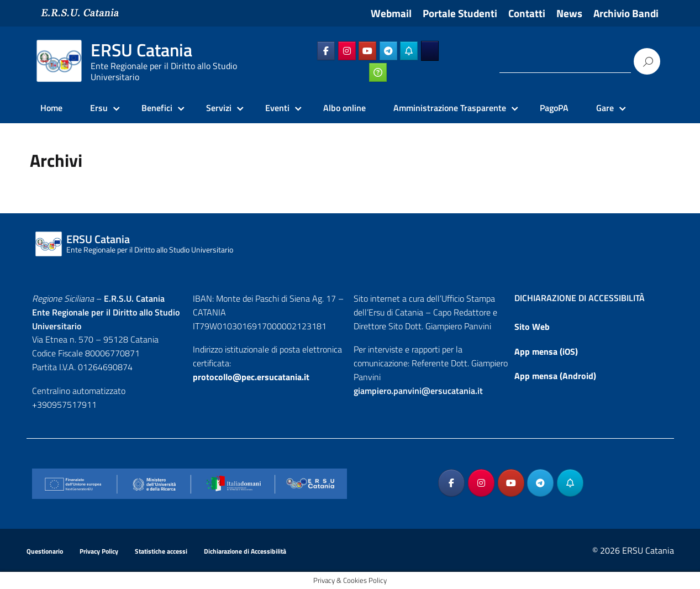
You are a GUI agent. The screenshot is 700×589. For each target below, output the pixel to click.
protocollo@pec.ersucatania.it (251, 377)
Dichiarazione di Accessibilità (245, 551)
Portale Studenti (460, 13)
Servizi (219, 108)
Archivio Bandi (626, 13)
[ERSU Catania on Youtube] (367, 51)
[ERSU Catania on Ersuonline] (430, 51)
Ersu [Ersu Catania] (99, 108)
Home (51, 108)
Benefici (157, 108)
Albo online (344, 108)
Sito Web (532, 327)
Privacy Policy (99, 551)
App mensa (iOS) (546, 351)
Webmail (391, 13)
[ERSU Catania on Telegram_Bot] (409, 51)
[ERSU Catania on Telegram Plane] (388, 51)
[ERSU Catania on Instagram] (347, 51)
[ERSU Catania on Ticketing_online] (378, 72)
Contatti (527, 13)
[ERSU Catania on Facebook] (326, 51)
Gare (605, 108)
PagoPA (554, 108)
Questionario (45, 551)
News (569, 13)
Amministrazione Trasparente (450, 108)
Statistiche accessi (161, 551)
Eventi (277, 108)
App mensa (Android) (555, 376)
